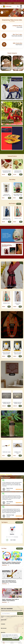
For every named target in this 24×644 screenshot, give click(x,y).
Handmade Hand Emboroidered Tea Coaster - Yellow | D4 (18, 172)
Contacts (3, 624)
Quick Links (4, 620)
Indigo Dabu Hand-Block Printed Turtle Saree (7, 219)
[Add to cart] (10, 174)
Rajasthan (12, 534)
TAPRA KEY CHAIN (6, 452)
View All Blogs (20, 549)
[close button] (2, 6)
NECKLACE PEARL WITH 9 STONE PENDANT (6, 353)
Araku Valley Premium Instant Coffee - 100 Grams (18, 195)
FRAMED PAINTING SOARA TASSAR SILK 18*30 (6, 403)
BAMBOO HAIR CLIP (18, 453)
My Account (4, 628)
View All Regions (19, 522)
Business (3, 632)
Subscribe (20, 614)
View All (19, 204)
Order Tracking (17, 3)
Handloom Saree (18, 218)
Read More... (6, 565)
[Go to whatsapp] (21, 638)
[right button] (22, 13)
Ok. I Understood (11, 639)
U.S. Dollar (9, 3)
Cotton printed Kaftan (18, 304)
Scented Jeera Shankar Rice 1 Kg (7, 195)
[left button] (2, 13)
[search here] (18, 6)
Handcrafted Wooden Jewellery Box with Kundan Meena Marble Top (7, 172)
